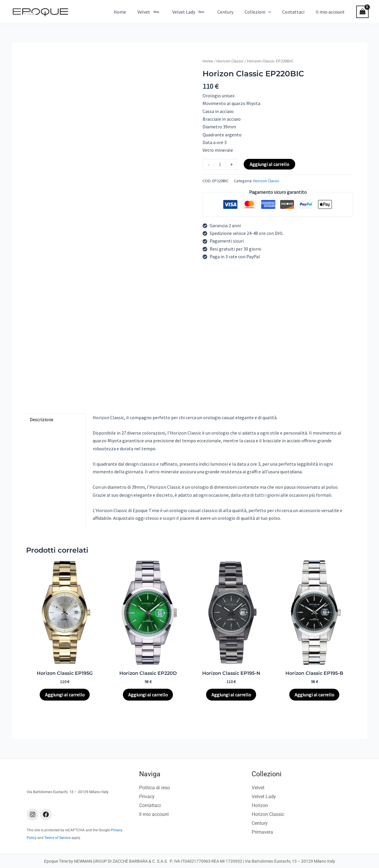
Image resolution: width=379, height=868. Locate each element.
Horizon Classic (231, 61)
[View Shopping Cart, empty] (362, 12)
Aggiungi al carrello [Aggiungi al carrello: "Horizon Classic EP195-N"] (231, 695)
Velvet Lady (264, 797)
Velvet (258, 788)
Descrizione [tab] (42, 420)
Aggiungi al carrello (270, 164)
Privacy (147, 797)
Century (260, 823)
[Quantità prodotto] (220, 164)
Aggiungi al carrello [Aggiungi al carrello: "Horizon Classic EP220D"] (148, 695)
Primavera (262, 832)
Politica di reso (155, 788)
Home (208, 61)
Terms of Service (57, 838)
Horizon (260, 806)
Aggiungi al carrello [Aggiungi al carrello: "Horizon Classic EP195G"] (65, 695)
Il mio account (154, 815)
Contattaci (150, 806)
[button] (273, 12)
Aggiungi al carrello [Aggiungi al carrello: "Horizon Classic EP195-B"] (314, 695)
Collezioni (267, 774)
